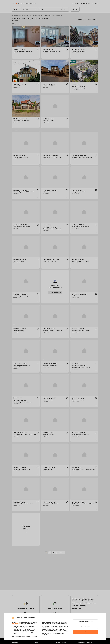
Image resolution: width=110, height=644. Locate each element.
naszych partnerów (17, 624)
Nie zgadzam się (85, 627)
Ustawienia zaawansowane (85, 621)
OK (85, 632)
